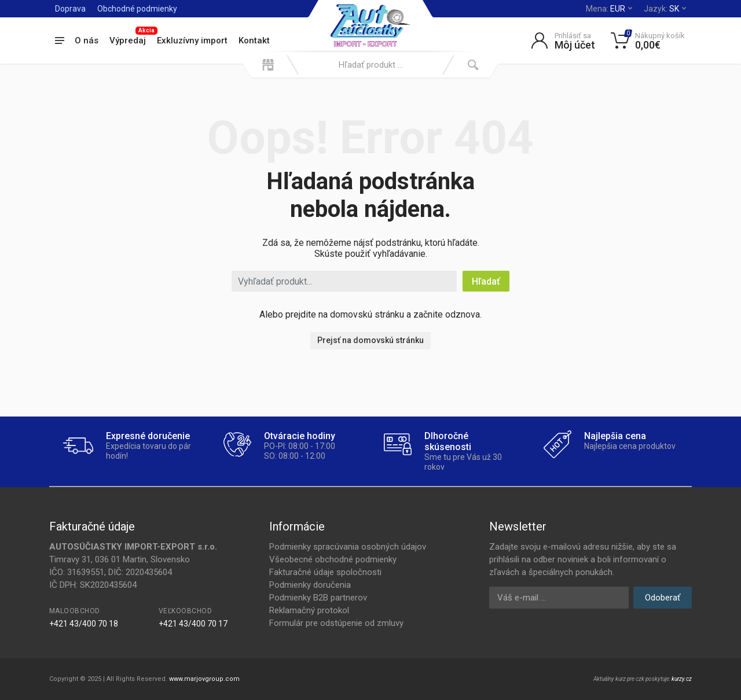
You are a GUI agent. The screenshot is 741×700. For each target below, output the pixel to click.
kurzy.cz (682, 679)
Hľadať (486, 281)
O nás (87, 40)
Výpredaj (131, 39)
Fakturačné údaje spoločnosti (325, 572)
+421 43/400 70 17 (193, 624)
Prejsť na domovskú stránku (370, 340)
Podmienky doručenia (310, 585)
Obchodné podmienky (137, 9)
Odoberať (663, 598)
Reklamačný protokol (309, 610)
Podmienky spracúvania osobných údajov (348, 547)
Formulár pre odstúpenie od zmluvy (336, 623)
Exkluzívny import (192, 40)
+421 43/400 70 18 (84, 624)
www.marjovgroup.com (204, 679)
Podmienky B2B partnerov (318, 598)
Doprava (70, 9)
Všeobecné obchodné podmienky (333, 559)
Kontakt (254, 40)
